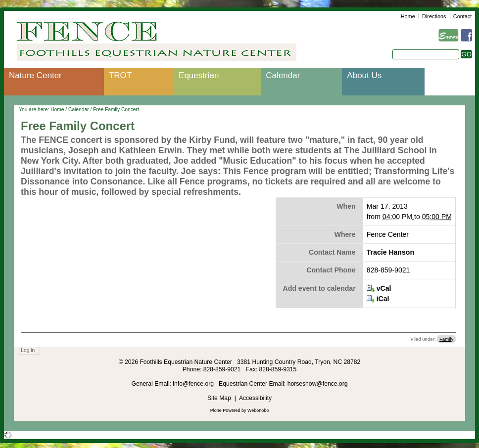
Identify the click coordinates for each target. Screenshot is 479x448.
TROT (120, 75)
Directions (434, 16)
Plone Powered (225, 410)
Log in (28, 350)
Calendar (283, 75)
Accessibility (255, 398)
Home (408, 16)
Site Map (219, 398)
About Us (364, 75)
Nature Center (35, 75)
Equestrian (199, 75)
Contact (462, 16)
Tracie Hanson (390, 252)
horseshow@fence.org (318, 384)
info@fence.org (194, 384)
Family (446, 339)
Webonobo (258, 410)
